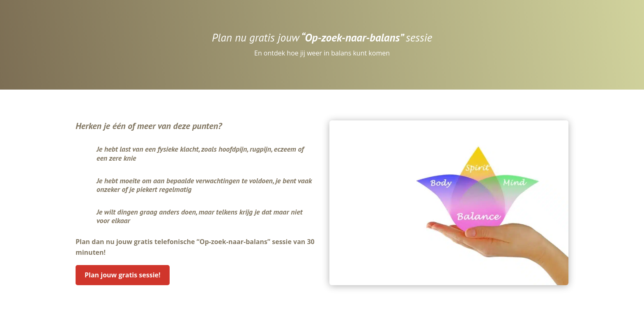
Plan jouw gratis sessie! (123, 275)
